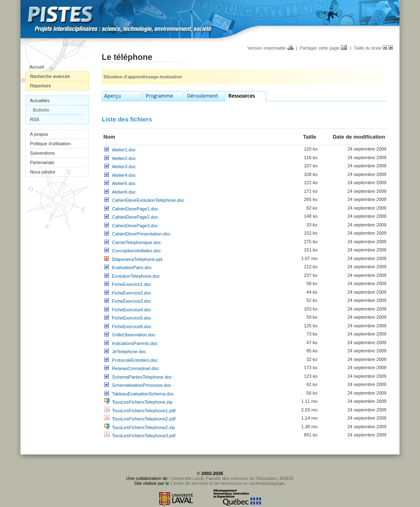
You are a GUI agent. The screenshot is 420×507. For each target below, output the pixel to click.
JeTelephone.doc (129, 352)
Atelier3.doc (124, 167)
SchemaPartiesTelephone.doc (142, 377)
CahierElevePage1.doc (135, 209)
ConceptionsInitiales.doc (136, 251)
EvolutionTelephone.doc (136, 276)
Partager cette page (323, 48)
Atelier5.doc (124, 183)
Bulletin (41, 110)
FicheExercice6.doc (132, 327)
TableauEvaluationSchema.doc (143, 394)
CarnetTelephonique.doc (136, 242)
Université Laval (187, 478)
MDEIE (287, 478)
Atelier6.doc (124, 192)
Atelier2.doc (124, 158)
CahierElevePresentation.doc (141, 234)
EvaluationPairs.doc (132, 267)
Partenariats (42, 162)
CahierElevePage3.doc (135, 226)
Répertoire (40, 86)
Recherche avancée (50, 76)
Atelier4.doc (124, 175)
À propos (39, 134)
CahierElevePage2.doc (135, 217)
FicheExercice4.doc (132, 310)
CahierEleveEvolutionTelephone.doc (148, 200)
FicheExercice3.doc (132, 301)
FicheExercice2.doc (132, 293)
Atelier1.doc (124, 150)
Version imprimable (270, 48)
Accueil (37, 67)
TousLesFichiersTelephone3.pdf (144, 436)
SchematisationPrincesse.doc (142, 385)
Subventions (42, 153)
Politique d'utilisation (50, 144)
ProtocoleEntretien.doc (135, 360)
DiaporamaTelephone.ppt (137, 259)
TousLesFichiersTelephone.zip (142, 402)
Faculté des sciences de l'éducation (241, 478)
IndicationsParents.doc (135, 343)
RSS (35, 119)
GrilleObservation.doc (134, 335)
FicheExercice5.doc (132, 318)
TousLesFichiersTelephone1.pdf (144, 411)
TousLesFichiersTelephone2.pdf (144, 419)
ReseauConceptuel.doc (135, 368)
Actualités (40, 100)
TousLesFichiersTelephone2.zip (143, 427)
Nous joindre (43, 172)
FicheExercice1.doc (132, 284)
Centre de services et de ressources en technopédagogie (227, 483)
